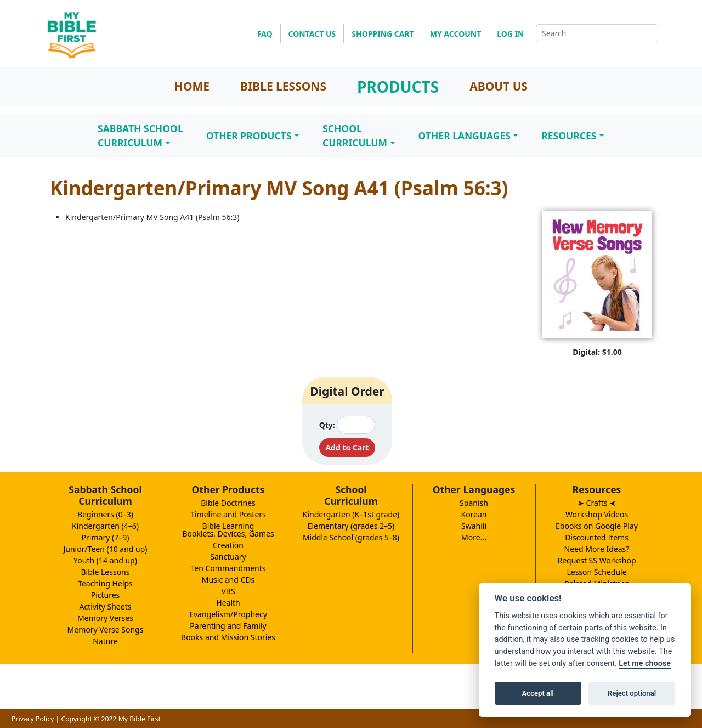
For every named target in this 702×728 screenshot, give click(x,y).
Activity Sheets (106, 606)
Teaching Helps (105, 583)
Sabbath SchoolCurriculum (140, 136)
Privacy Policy (33, 719)
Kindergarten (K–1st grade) (351, 514)
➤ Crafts (597, 503)
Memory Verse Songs (106, 630)
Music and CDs (228, 580)
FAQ (265, 34)
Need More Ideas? (597, 549)
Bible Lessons (106, 572)
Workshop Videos (597, 514)
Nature (105, 641)
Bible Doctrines (228, 503)
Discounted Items (597, 537)
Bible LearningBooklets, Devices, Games (228, 530)
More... (474, 537)
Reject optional (632, 693)
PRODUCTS (398, 87)
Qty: (327, 425)
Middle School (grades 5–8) (351, 537)
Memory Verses (105, 618)
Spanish (474, 503)
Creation (228, 545)
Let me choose (645, 664)
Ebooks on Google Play (597, 526)
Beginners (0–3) (105, 514)
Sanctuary (228, 557)
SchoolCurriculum (355, 136)
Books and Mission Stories (228, 637)
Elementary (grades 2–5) (351, 526)
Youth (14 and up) (105, 560)
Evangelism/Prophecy (228, 614)
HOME (192, 86)
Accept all (538, 693)
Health (228, 603)
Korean (474, 514)
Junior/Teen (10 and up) (105, 549)
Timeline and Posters (228, 514)
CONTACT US (312, 34)
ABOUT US (499, 86)
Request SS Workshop (596, 560)
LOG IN (510, 34)
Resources (569, 136)
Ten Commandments (228, 568)
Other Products (249, 136)
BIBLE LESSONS (283, 86)
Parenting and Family (228, 626)
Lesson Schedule (596, 572)
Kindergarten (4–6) (105, 526)
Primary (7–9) (106, 537)
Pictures (106, 595)
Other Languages (465, 136)
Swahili (474, 526)
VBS (228, 591)
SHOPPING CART (383, 34)
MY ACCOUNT (456, 34)
